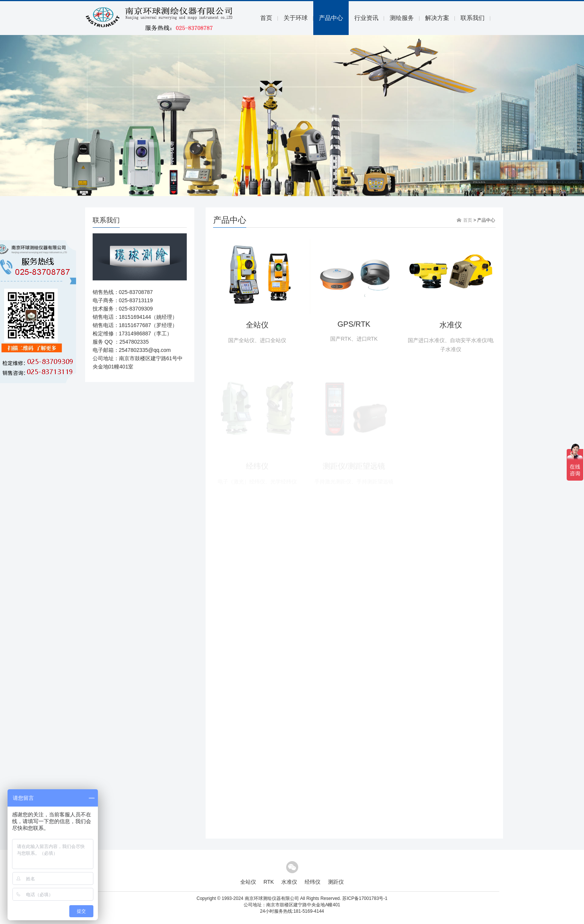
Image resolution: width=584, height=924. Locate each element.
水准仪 (451, 325)
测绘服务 (402, 18)
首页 (266, 18)
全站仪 (257, 325)
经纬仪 (313, 882)
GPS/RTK (354, 324)
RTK (269, 882)
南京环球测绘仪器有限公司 (272, 898)
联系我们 (473, 18)
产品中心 (331, 18)
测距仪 (336, 882)
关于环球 (296, 18)
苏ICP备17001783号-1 (365, 898)
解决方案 (437, 18)
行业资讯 (366, 18)
